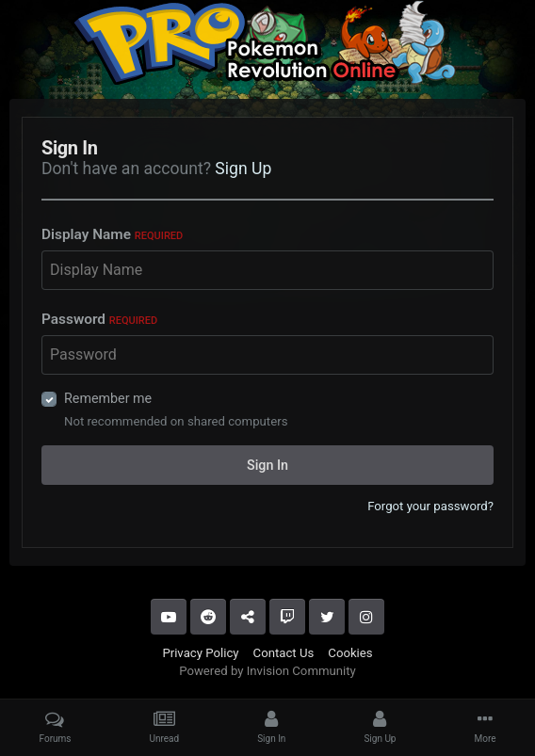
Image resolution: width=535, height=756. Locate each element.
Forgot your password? (430, 506)
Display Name (112, 234)
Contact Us (284, 653)
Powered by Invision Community (267, 671)
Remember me (108, 398)
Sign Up (243, 169)
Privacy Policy (200, 653)
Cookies (350, 653)
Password (99, 319)
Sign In (267, 465)
